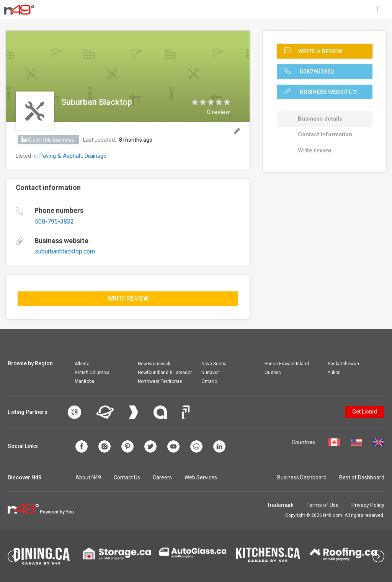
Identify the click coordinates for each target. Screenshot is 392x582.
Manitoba (84, 381)
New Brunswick (154, 364)
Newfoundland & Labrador (165, 373)
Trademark (280, 505)
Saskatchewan (343, 364)
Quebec (273, 373)
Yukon (334, 373)
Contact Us (127, 477)
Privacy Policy (368, 505)
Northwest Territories (160, 381)
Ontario (209, 381)
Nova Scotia (214, 364)
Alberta (82, 364)
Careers (162, 477)
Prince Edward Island (287, 364)
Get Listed (365, 412)
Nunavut (210, 373)
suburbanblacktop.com (65, 251)
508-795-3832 (54, 222)
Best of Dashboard (362, 477)
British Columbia (92, 373)
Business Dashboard (302, 477)
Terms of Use (323, 505)
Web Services (201, 477)
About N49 (88, 477)
